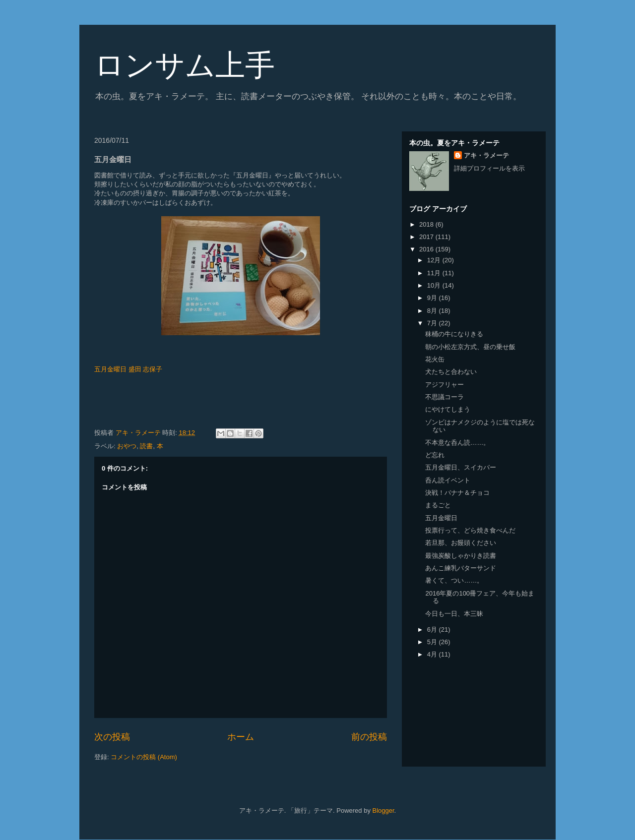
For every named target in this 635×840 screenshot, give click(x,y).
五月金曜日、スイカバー (461, 467)
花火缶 (435, 359)
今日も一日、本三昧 (454, 614)
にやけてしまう (448, 409)
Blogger (383, 810)
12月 (435, 260)
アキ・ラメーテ (486, 155)
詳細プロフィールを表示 (489, 168)
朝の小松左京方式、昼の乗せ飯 (470, 347)
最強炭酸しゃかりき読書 (461, 556)
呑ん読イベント (448, 480)
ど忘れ (435, 455)
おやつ (127, 446)
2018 (427, 224)
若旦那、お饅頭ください (461, 543)
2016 (427, 249)
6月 (433, 630)
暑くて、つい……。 (454, 580)
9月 (433, 298)
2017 (427, 237)
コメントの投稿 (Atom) (144, 757)
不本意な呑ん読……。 (457, 443)
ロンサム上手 (185, 65)
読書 (146, 446)
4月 (433, 654)
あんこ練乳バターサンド (461, 568)
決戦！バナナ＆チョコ (457, 493)
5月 (433, 642)
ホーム (241, 737)
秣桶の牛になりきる (454, 334)
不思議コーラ (444, 397)
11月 (435, 273)
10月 (435, 285)
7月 (433, 323)
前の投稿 (369, 737)
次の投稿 (112, 737)
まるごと (438, 505)
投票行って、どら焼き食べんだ (470, 530)
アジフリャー (444, 385)
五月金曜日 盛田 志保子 (128, 369)
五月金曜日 (441, 518)
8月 (433, 311)
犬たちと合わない (451, 372)
